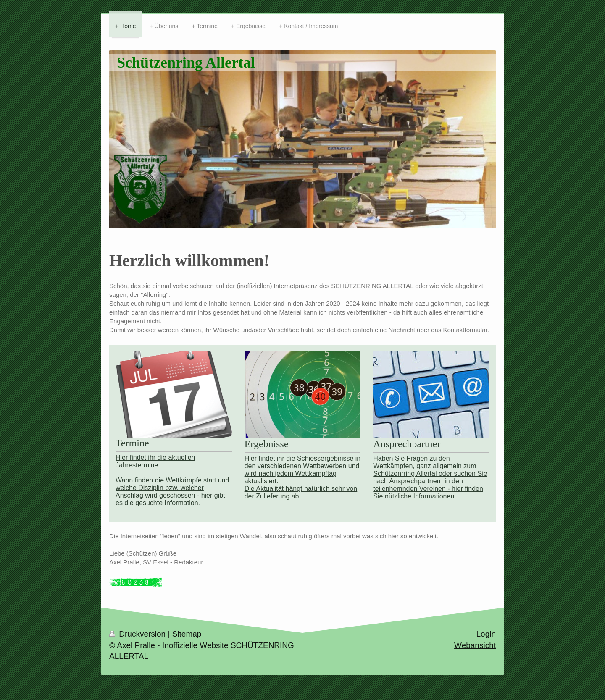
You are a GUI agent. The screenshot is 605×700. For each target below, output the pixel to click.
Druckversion (138, 634)
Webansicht (475, 645)
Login (486, 634)
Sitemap (187, 634)
